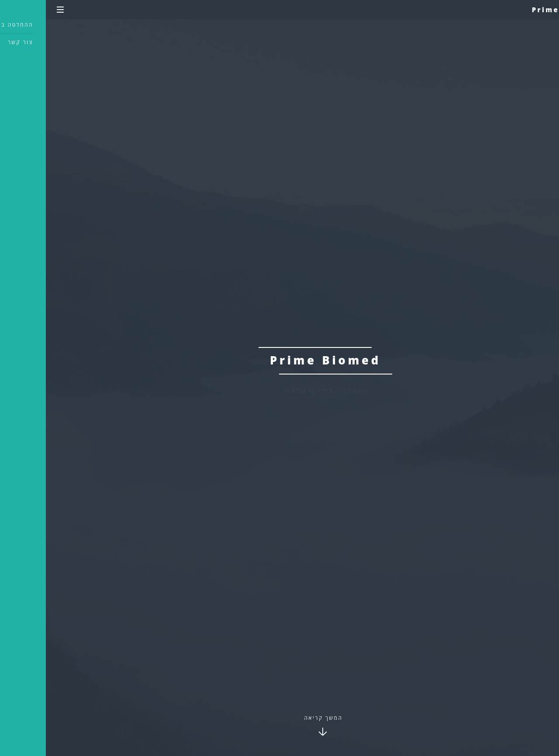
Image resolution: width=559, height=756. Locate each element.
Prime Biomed (519, 10)
